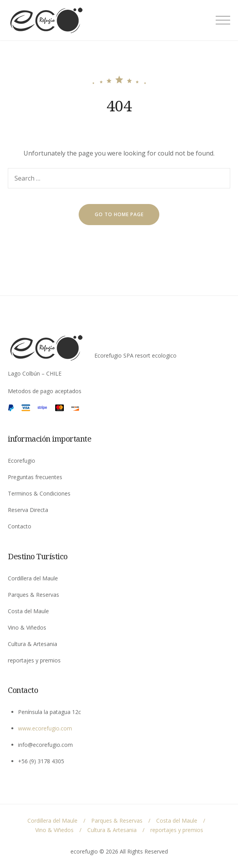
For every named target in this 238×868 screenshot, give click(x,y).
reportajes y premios (34, 660)
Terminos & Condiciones (39, 493)
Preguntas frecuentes (35, 477)
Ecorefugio (22, 461)
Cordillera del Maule (33, 578)
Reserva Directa (28, 510)
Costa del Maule (28, 611)
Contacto (20, 526)
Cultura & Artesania (32, 644)
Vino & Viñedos (27, 627)
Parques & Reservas (33, 595)
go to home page (119, 214)
